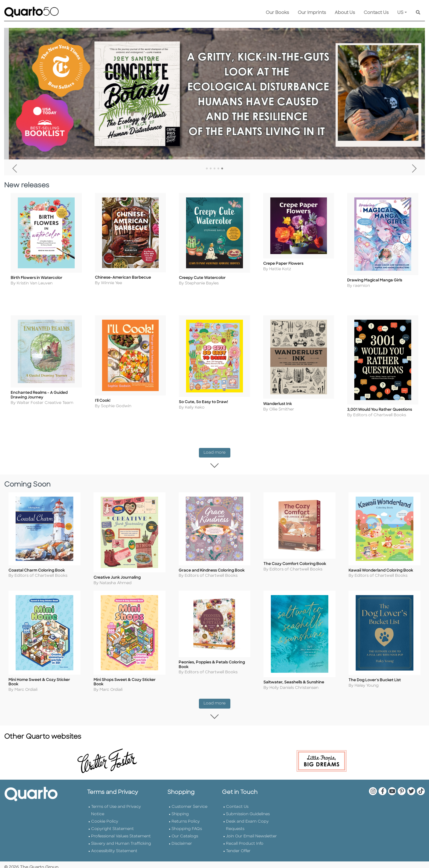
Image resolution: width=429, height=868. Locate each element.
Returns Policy (186, 818)
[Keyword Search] (418, 13)
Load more (217, 449)
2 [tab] (211, 169)
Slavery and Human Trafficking (121, 840)
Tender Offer (238, 848)
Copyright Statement (112, 825)
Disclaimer (182, 840)
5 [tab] (222, 169)
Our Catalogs (185, 833)
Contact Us (376, 13)
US (400, 13)
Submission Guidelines (248, 811)
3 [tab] (215, 169)
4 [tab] (218, 169)
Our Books (277, 13)
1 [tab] (207, 169)
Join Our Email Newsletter (251, 833)
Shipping (180, 811)
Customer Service (189, 803)
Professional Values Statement (121, 833)
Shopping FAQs (187, 825)
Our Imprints (312, 13)
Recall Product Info (245, 840)
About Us (345, 13)
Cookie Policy (105, 818)
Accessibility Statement (114, 848)
